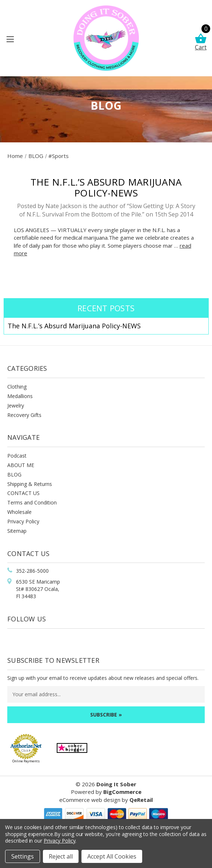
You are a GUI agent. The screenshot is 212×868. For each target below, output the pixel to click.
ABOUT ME (21, 465)
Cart (201, 42)
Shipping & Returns (30, 484)
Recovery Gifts (24, 415)
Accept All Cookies (112, 856)
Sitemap (17, 531)
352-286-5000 (32, 571)
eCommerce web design (90, 800)
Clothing (17, 387)
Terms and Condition (32, 502)
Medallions (20, 396)
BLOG (14, 474)
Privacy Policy (23, 521)
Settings (23, 856)
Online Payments (26, 761)
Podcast (17, 456)
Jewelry (16, 405)
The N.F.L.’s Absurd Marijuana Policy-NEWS (106, 187)
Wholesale (19, 512)
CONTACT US (23, 493)
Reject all (61, 856)
